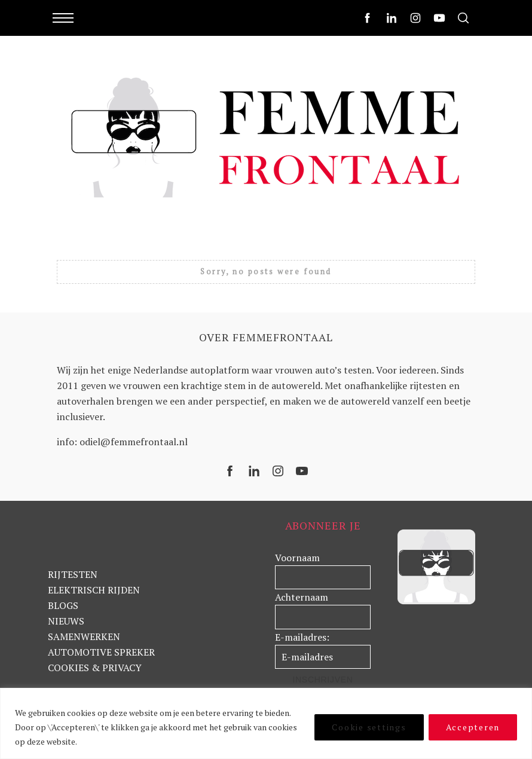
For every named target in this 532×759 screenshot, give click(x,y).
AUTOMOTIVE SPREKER (101, 652)
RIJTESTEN (73, 574)
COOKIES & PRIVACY (95, 668)
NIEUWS (66, 621)
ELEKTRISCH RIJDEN (94, 590)
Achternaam (302, 597)
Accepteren (473, 727)
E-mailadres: (302, 637)
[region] (266, 723)
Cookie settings (369, 727)
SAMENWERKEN (84, 636)
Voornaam (297, 558)
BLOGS (63, 605)
